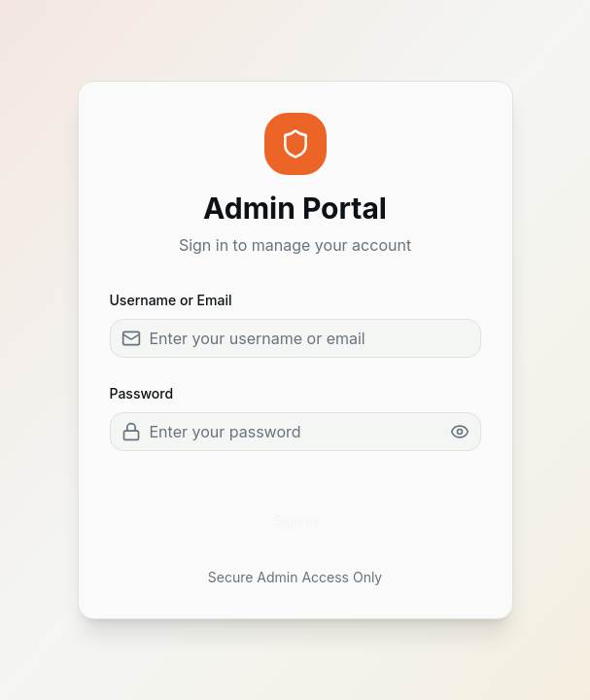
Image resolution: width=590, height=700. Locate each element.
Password (142, 393)
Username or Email (171, 300)
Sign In (295, 521)
